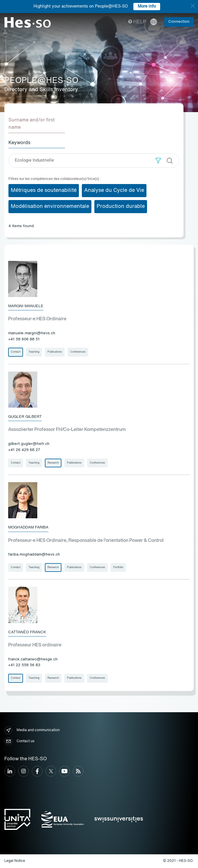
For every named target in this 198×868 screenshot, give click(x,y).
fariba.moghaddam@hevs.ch (34, 555)
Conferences (78, 352)
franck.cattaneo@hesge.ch (33, 659)
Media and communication (32, 730)
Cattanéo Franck (27, 632)
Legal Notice (15, 861)
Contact (16, 352)
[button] (158, 161)
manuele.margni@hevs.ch (32, 333)
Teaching (34, 352)
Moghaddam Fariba (28, 527)
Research (53, 463)
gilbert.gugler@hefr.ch (29, 444)
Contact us (19, 741)
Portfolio (118, 567)
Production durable (121, 206)
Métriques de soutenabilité (44, 190)
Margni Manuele (26, 306)
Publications (55, 352)
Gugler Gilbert (25, 417)
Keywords (19, 143)
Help (137, 22)
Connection (179, 22)
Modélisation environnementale (50, 206)
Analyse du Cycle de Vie (114, 190)
